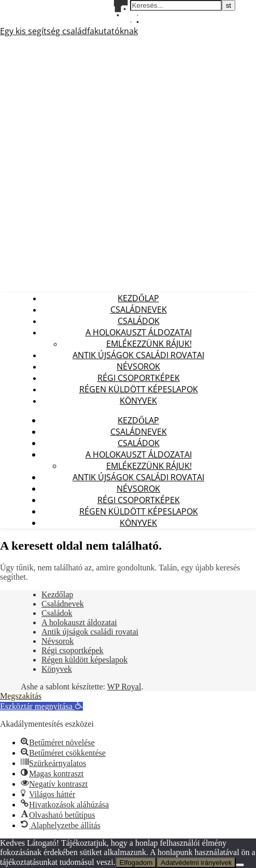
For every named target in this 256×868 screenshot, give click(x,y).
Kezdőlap (138, 298)
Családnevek (139, 310)
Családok (139, 321)
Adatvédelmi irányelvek (196, 863)
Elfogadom (136, 863)
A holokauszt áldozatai (139, 332)
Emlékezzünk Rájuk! (149, 344)
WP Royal (124, 687)
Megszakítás (21, 696)
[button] (41, 706)
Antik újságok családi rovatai (138, 355)
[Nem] (240, 865)
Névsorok (138, 366)
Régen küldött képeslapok (139, 389)
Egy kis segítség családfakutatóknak (69, 31)
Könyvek (138, 401)
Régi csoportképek (139, 378)
